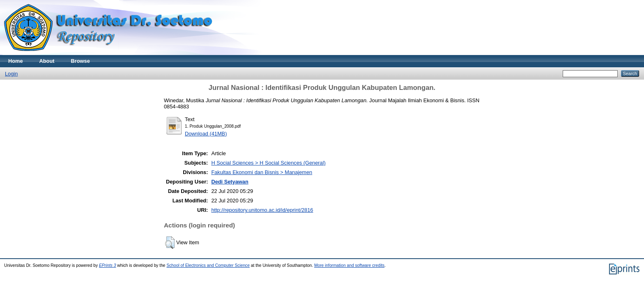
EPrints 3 (108, 265)
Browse (80, 61)
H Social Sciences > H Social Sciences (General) (268, 163)
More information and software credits (349, 265)
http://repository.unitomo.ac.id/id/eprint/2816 (262, 210)
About (47, 61)
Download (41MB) (206, 134)
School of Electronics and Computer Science (208, 265)
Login (11, 74)
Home (16, 61)
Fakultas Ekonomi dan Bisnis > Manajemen (262, 172)
